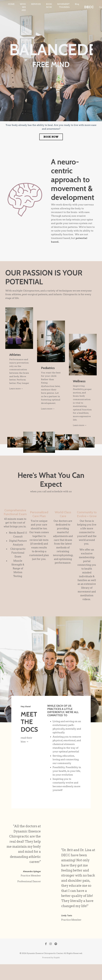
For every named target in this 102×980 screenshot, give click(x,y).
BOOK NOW (48, 6)
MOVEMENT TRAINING (63, 6)
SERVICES (35, 4)
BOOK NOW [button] (51, 137)
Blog (76, 4)
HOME (11, 4)
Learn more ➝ (17, 390)
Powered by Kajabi (51, 973)
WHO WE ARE (23, 7)
